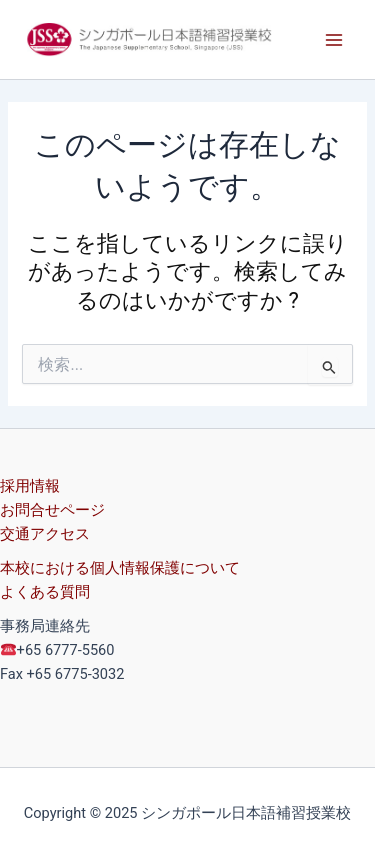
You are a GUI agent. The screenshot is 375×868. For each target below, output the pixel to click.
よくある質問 (45, 592)
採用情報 (30, 486)
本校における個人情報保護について (120, 568)
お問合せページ (52, 510)
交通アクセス (45, 534)
